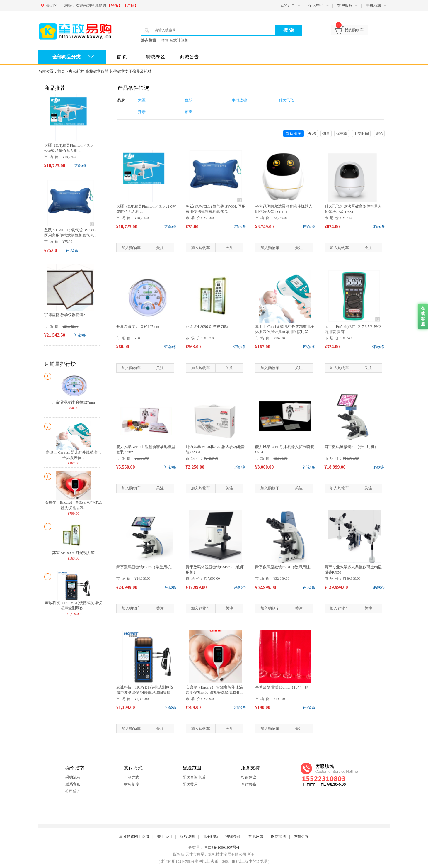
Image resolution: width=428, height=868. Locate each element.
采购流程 (73, 777)
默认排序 (294, 134)
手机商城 (374, 5)
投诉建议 (249, 777)
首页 (61, 71)
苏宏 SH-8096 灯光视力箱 (73, 553)
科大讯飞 (286, 100)
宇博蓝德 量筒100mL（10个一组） (284, 687)
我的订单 (287, 5)
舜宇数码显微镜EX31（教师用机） (284, 567)
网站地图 (279, 836)
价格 (312, 134)
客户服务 (345, 5)
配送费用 (190, 784)
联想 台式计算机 (175, 40)
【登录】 (115, 5)
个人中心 (316, 5)
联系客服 (73, 784)
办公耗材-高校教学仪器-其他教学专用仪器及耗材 (110, 71)
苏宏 (189, 112)
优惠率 (342, 134)
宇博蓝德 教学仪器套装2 (65, 315)
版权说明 (187, 836)
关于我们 (165, 836)
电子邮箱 (210, 836)
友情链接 (301, 836)
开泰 (142, 112)
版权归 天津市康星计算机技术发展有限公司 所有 (214, 854)
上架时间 (361, 134)
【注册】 (131, 5)
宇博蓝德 (239, 100)
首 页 (122, 57)
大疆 (142, 100)
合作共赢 (249, 784)
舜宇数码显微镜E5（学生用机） (351, 447)
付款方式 (132, 777)
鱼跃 (189, 100)
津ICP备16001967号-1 (221, 847)
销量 (326, 134)
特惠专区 (156, 57)
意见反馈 (256, 836)
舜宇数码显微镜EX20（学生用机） (145, 567)
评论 (379, 134)
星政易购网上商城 (134, 836)
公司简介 (73, 791)
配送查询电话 (194, 777)
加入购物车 (131, 248)
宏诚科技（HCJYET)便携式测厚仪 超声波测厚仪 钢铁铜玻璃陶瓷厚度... (145, 692)
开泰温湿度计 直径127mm (73, 402)
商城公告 (189, 57)
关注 (160, 248)
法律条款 (233, 836)
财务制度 (132, 784)
